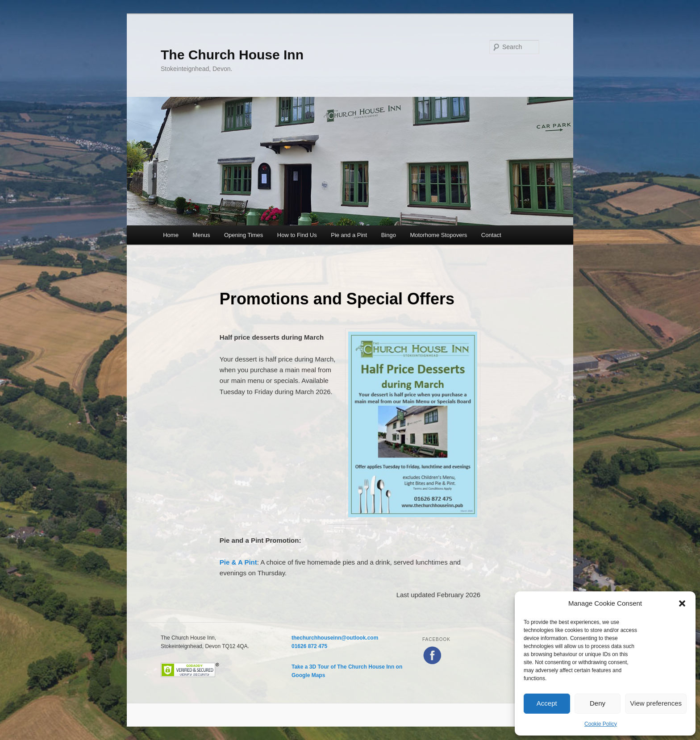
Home (171, 235)
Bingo (389, 235)
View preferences (656, 703)
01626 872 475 (309, 646)
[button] (682, 603)
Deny (598, 703)
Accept (547, 703)
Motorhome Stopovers (438, 235)
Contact (491, 235)
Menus (201, 235)
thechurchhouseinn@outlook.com (335, 638)
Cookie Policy (601, 724)
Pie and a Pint (349, 235)
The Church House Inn (232, 55)
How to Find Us (297, 235)
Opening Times (244, 235)
